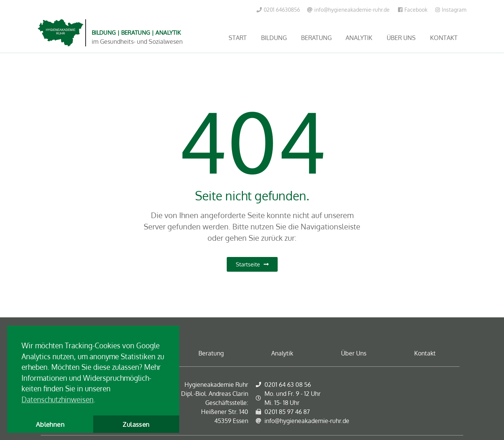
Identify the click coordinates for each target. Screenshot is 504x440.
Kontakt (444, 38)
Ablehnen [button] (50, 424)
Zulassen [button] (136, 424)
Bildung (274, 38)
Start (238, 38)
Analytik (359, 38)
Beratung (316, 38)
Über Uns (401, 38)
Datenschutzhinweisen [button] (58, 399)
